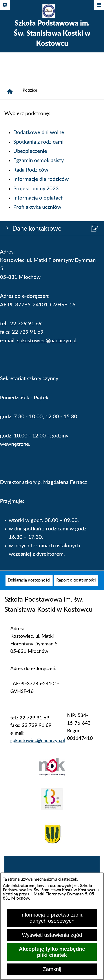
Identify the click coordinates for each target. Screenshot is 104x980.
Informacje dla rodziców (41, 179)
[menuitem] (29, 581)
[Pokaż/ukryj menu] (99, 5)
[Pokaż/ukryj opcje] (5, 5)
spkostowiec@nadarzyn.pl (47, 341)
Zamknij (52, 969)
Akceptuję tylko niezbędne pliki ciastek (52, 952)
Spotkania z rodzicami (38, 142)
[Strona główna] (10, 92)
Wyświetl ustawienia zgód (52, 935)
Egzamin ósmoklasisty (38, 161)
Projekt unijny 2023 (36, 189)
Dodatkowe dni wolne (39, 133)
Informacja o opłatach (38, 198)
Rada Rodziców (31, 170)
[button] (52, 774)
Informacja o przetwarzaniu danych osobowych (52, 918)
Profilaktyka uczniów (37, 207)
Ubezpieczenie (30, 151)
